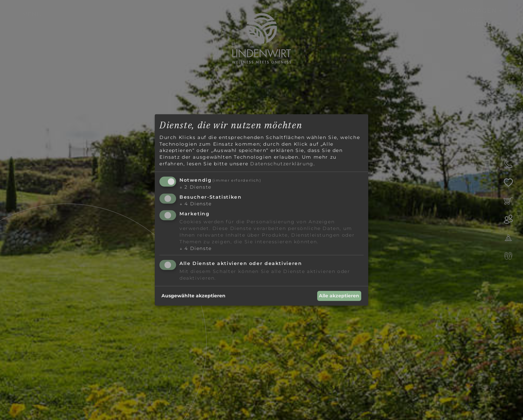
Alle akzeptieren (339, 296)
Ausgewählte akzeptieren (193, 296)
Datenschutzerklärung (282, 163)
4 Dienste (196, 204)
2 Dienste (195, 187)
